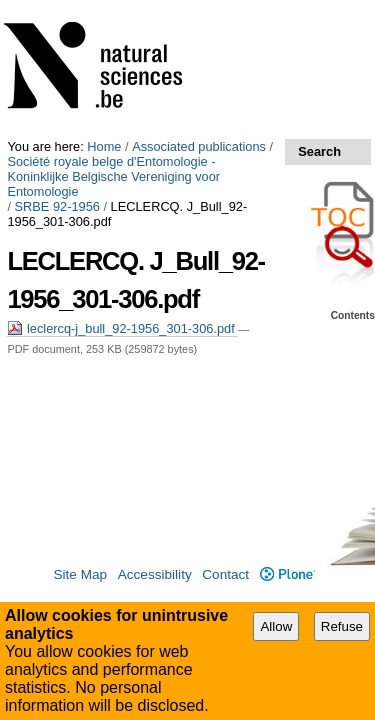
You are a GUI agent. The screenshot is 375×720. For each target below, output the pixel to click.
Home (104, 7)
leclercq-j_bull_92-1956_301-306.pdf (122, 159)
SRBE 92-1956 (57, 52)
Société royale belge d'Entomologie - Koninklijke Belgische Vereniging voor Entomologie (173, 30)
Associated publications (199, 7)
